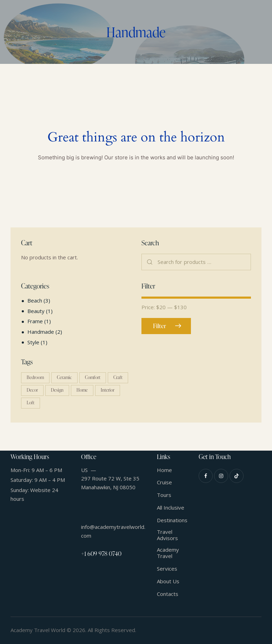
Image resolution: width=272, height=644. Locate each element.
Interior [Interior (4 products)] (108, 390)
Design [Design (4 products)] (57, 390)
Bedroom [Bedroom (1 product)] (35, 377)
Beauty (36, 311)
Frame (35, 321)
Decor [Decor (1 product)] (32, 390)
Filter (160, 326)
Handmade (41, 332)
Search (150, 262)
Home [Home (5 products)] (82, 390)
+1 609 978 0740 (101, 554)
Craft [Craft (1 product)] (118, 377)
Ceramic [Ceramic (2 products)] (64, 377)
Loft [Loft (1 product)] (31, 403)
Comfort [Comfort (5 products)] (93, 377)
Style (33, 342)
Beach (35, 300)
